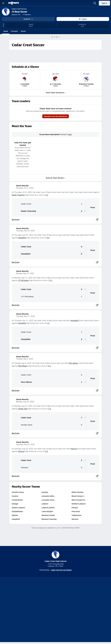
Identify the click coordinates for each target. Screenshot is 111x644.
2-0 (46, 451)
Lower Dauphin (47, 511)
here (70, 134)
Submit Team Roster (56, 178)
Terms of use (46, 611)
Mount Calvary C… (79, 496)
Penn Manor (73, 363)
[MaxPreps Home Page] (52, 37)
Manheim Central (48, 515)
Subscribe (48, 607)
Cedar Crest (22, 204)
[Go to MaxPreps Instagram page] (55, 597)
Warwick (75, 519)
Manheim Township (49, 519)
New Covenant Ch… (79, 500)
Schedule (14, 31)
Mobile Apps (61, 603)
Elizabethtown (17, 511)
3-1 (51, 280)
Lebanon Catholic (48, 508)
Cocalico (15, 496)
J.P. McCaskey (23, 280)
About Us (49, 603)
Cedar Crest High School (56, 557)
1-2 (47, 195)
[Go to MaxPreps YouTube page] (47, 597)
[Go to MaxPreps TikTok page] (38, 597)
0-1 (50, 366)
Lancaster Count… (49, 500)
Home (6, 31)
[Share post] (97, 219)
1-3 (48, 323)
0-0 (48, 238)
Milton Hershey (77, 492)
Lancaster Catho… (49, 496)
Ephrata (15, 515)
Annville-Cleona (18, 492)
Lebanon (45, 504)
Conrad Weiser (17, 500)
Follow (83, 19)
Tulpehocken (77, 515)
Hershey (45, 492)
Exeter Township (18, 195)
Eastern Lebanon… (19, 508)
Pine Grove (76, 511)
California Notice (63, 611)
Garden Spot (23, 409)
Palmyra (74, 449)
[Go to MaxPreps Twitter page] (64, 597)
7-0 (50, 409)
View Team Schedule (56, 92)
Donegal (15, 504)
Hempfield (22, 238)
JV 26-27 (28, 19)
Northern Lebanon (79, 504)
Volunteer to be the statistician (56, 116)
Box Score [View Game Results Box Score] (16, 219)
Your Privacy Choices (55, 615)
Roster (23, 31)
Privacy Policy (61, 607)
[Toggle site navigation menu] (3, 3)
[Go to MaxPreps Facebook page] (73, 597)
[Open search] (95, 3)
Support (55, 618)
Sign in (104, 3)
